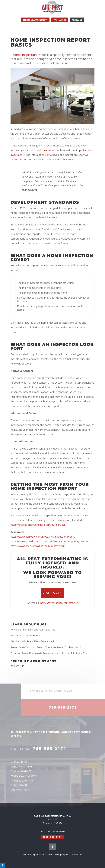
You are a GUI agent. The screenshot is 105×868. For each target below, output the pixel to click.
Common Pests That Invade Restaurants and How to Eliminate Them (50, 653)
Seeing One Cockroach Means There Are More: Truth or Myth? (46, 647)
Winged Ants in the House (25, 635)
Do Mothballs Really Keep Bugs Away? (32, 641)
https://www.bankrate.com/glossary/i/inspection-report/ (43, 537)
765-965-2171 (18, 666)
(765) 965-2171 (52, 837)
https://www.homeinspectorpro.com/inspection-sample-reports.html (50, 541)
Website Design (56, 855)
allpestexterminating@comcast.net (58, 603)
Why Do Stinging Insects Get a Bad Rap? (33, 630)
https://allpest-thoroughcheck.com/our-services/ (38, 525)
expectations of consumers (39, 150)
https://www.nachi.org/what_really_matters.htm (38, 546)
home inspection (25, 55)
